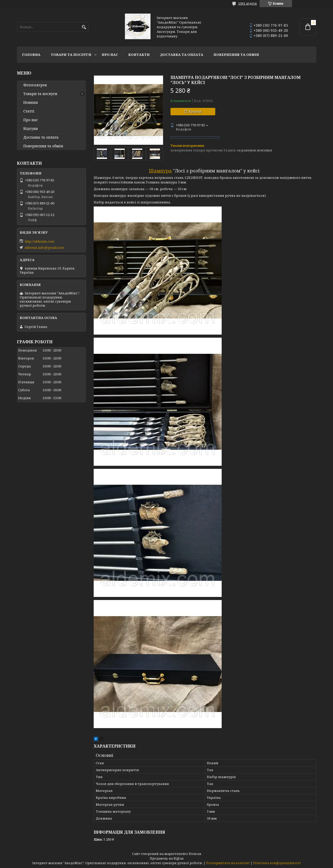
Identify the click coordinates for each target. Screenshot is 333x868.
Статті (29, 111)
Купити (195, 111)
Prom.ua (195, 854)
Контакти (139, 55)
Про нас (110, 55)
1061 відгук (248, 3)
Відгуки (31, 129)
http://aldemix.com (40, 241)
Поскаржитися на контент (228, 863)
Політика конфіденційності (277, 863)
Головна (31, 55)
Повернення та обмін (236, 55)
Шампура (160, 171)
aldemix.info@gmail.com (44, 247)
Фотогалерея (35, 85)
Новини (31, 102)
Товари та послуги (71, 55)
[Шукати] (84, 27)
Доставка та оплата (182, 55)
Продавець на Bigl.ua (167, 858)
